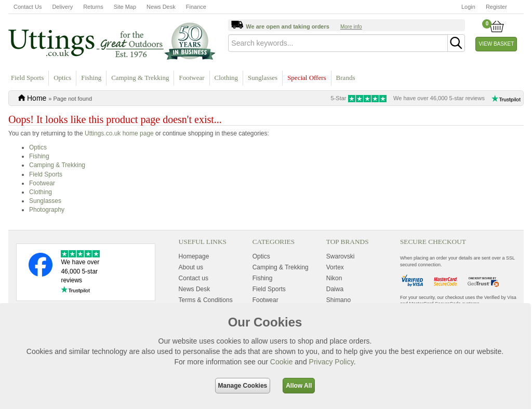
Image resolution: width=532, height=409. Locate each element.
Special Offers (307, 78)
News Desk (161, 7)
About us (191, 267)
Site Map (125, 7)
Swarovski (341, 256)
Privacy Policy (331, 362)
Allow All (299, 386)
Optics (62, 78)
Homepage (194, 256)
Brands (346, 78)
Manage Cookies (243, 386)
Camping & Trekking (140, 78)
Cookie (282, 362)
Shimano (338, 300)
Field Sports (27, 78)
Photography (47, 210)
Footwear (191, 78)
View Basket (497, 44)
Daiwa (335, 289)
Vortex (335, 267)
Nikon (334, 278)
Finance (196, 7)
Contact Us (28, 7)
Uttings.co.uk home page (119, 133)
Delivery (62, 7)
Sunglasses (263, 78)
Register (496, 7)
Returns (93, 7)
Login (468, 7)
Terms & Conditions (206, 300)
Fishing (91, 78)
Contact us (194, 278)
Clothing (227, 78)
